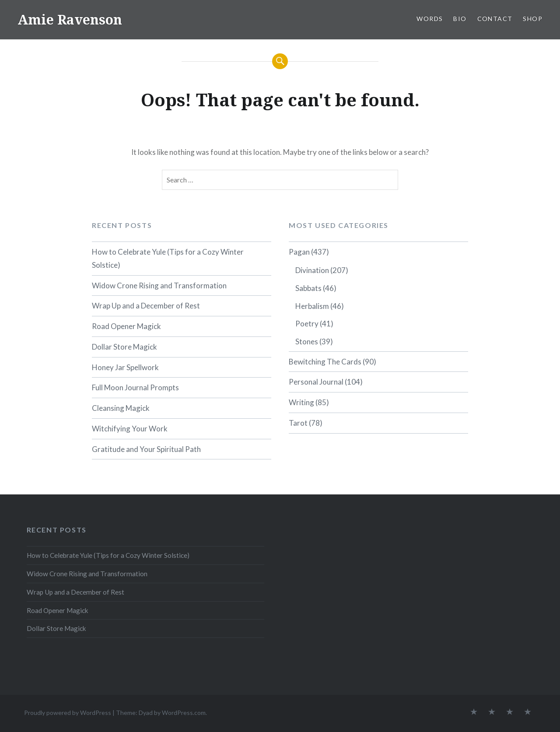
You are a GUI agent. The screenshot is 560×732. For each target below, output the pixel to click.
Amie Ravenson (70, 19)
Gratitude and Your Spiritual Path (146, 449)
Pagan (299, 252)
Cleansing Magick (121, 408)
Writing (301, 402)
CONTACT (495, 19)
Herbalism (312, 306)
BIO (460, 19)
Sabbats (308, 288)
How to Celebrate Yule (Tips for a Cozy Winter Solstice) (168, 258)
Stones (307, 341)
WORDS (430, 19)
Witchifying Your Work (130, 429)
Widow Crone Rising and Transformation (159, 285)
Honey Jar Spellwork (125, 367)
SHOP (533, 19)
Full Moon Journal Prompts (135, 387)
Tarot (298, 423)
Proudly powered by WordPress (68, 713)
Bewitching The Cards (325, 362)
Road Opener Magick (126, 326)
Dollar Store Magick (124, 347)
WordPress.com (184, 713)
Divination (312, 270)
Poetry (307, 324)
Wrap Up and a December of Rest (146, 306)
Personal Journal (316, 382)
